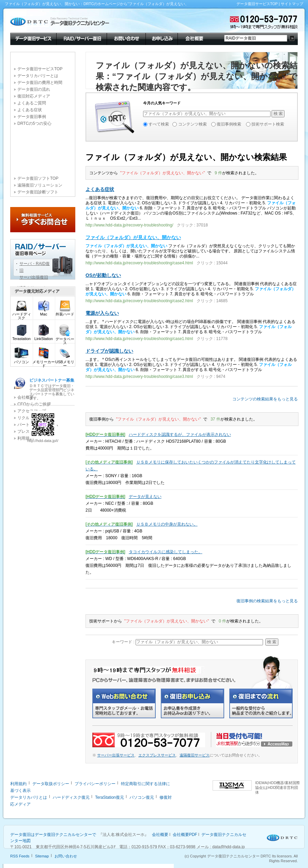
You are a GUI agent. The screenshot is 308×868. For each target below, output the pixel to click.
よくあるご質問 (32, 103)
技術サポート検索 (268, 124)
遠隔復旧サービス (195, 755)
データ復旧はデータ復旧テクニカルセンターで (53, 835)
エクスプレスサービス (157, 755)
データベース (65, 339)
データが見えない (145, 497)
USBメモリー (65, 362)
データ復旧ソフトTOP (38, 178)
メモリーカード (44, 362)
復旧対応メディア (34, 96)
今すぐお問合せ (43, 220)
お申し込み (161, 38)
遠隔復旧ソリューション (40, 185)
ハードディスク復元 (71, 797)
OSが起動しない (103, 275)
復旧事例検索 (229, 124)
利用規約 (18, 784)
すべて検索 (159, 124)
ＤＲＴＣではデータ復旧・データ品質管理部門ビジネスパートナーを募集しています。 (52, 389)
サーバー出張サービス (116, 755)
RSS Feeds (20, 856)
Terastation (21, 337)
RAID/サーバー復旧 (81, 38)
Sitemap (42, 856)
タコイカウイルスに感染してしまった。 (166, 552)
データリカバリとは (29, 797)
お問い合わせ (126, 38)
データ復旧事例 (32, 117)
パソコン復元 (142, 797)
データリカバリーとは (38, 76)
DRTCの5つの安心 (34, 123)
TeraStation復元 (110, 797)
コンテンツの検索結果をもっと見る (265, 399)
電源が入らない (102, 313)
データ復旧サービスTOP (257, 4)
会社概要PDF (185, 835)
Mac (44, 313)
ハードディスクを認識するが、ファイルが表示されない (180, 435)
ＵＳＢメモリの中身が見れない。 (167, 524)
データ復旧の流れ (34, 89)
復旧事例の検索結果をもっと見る (267, 601)
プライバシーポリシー (95, 784)
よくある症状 (30, 110)
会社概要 (194, 38)
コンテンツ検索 (192, 124)
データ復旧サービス (33, 38)
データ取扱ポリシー (51, 784)
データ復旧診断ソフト (38, 192)
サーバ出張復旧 (34, 277)
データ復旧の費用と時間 (40, 83)
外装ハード (65, 313)
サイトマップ (292, 4)
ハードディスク (22, 314)
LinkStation (44, 337)
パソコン (21, 360)
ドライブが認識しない (109, 351)
